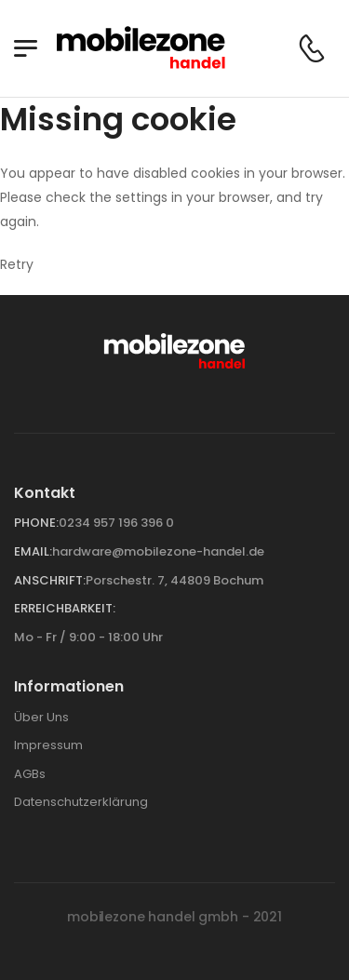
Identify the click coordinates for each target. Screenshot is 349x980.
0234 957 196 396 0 (116, 523)
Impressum (48, 745)
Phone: (36, 523)
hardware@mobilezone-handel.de (158, 551)
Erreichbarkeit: (65, 608)
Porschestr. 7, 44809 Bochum (174, 580)
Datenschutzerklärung (81, 802)
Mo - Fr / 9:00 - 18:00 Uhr (88, 637)
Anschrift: (50, 580)
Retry (17, 264)
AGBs (30, 774)
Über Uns (41, 717)
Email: (33, 551)
